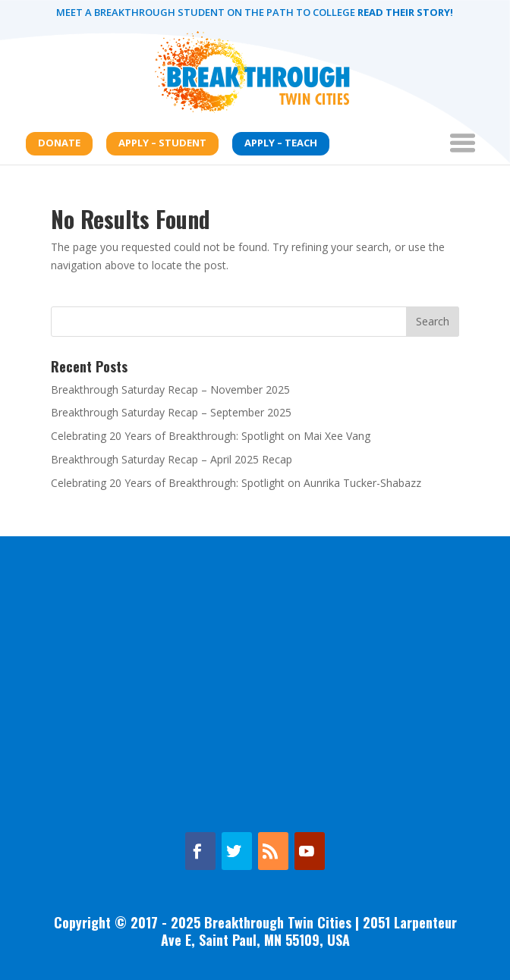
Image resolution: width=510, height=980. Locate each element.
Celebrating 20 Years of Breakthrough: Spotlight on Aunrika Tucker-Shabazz (236, 483)
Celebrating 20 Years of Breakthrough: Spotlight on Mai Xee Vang (211, 436)
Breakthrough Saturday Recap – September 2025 (171, 412)
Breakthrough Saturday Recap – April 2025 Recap (172, 459)
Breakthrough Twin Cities (278, 922)
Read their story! (404, 12)
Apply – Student (162, 143)
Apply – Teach (281, 143)
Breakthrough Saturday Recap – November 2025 (170, 389)
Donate (59, 143)
